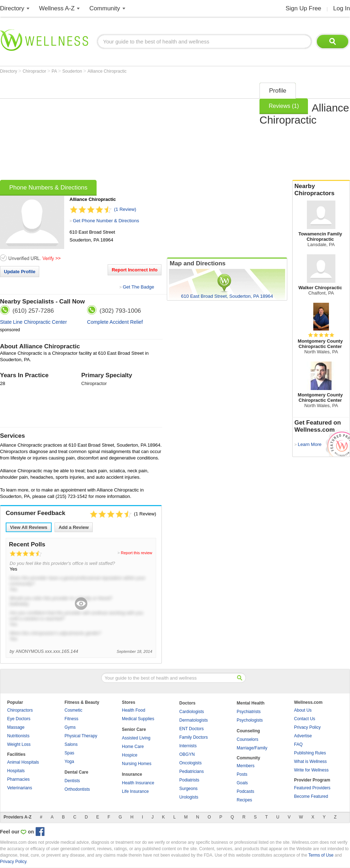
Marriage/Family (252, 748)
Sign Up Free (303, 8)
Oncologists (191, 763)
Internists (188, 746)
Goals (242, 783)
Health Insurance (138, 783)
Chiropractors (20, 710)
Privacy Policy (307, 727)
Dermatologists (194, 720)
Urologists (189, 797)
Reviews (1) (284, 106)
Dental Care (76, 772)
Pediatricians (192, 771)
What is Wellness (310, 762)
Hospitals (16, 771)
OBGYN (187, 754)
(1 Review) (125, 209)
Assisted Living (136, 738)
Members (246, 766)
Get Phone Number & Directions (106, 221)
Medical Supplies (138, 719)
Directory (12, 8)
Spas (69, 753)
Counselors (248, 739)
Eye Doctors (19, 719)
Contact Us (305, 719)
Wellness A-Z (57, 8)
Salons (71, 744)
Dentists (72, 781)
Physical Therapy (81, 736)
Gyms (70, 727)
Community (105, 8)
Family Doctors (194, 737)
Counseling (248, 731)
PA (55, 71)
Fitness (71, 719)
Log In (342, 8)
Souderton (73, 71)
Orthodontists (77, 789)
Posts (242, 774)
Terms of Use (321, 855)
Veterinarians (20, 788)
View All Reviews (29, 527)
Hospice (130, 755)
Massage (16, 727)
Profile (278, 91)
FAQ (298, 744)
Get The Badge (138, 287)
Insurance (132, 774)
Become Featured (311, 796)
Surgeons (188, 789)
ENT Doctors (191, 729)
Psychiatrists (249, 712)
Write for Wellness (311, 770)
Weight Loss (19, 744)
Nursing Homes (137, 764)
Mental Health (251, 703)
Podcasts (245, 791)
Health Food (133, 710)
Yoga (69, 762)
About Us (303, 710)
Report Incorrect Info (135, 270)
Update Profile (20, 272)
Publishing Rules (310, 753)
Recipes (244, 800)
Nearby (321, 190)
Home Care (133, 747)
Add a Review (74, 527)
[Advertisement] (122, 129)
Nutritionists (18, 736)
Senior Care (134, 729)
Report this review (137, 553)
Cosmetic (73, 710)
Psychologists (250, 720)
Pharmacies (18, 779)
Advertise (303, 736)
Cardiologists (192, 712)
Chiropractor (35, 71)
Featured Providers (312, 788)
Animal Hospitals (23, 762)
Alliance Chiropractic (107, 71)
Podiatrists (189, 780)
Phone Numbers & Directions (48, 188)
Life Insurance (135, 791)
